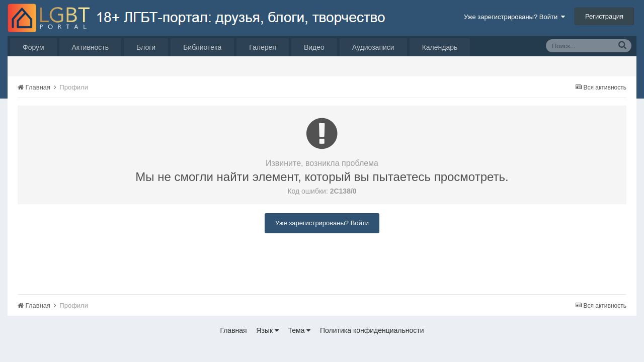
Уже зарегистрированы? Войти (514, 17)
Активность (91, 47)
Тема (300, 330)
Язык (267, 330)
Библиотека (202, 47)
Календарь (440, 47)
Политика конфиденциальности (372, 330)
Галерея (263, 47)
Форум (33, 47)
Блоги (146, 47)
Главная (233, 330)
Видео (314, 47)
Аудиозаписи (373, 47)
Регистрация (604, 16)
